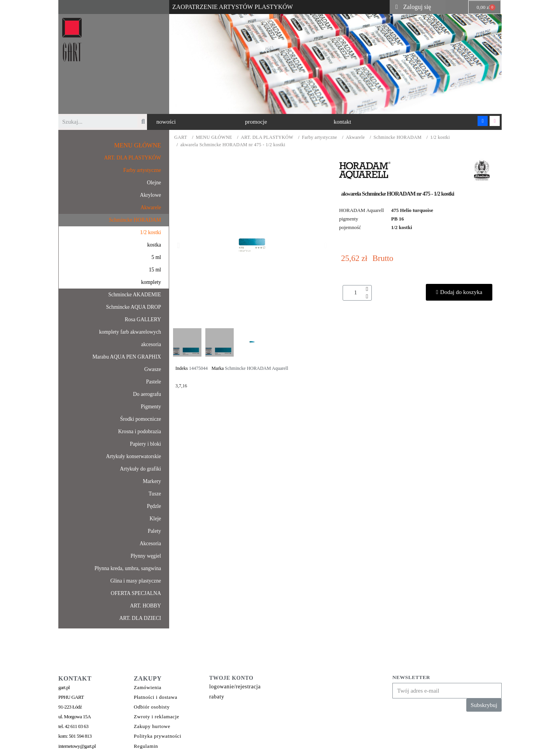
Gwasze (153, 369)
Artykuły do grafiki (140, 469)
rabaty (217, 697)
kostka (154, 245)
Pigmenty (151, 407)
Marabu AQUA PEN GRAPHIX (127, 357)
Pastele (153, 382)
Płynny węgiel (146, 556)
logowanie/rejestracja (235, 687)
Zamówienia (148, 687)
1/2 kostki (440, 137)
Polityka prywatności (157, 736)
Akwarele (355, 137)
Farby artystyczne (319, 137)
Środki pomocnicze (141, 419)
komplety (151, 282)
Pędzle (154, 506)
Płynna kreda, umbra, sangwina (128, 568)
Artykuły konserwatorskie (133, 456)
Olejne (154, 183)
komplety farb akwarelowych (130, 332)
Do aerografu (147, 394)
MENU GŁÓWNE (214, 137)
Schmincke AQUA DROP (134, 307)
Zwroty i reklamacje (157, 717)
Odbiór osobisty (152, 707)
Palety (154, 531)
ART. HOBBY (145, 606)
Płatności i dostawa (156, 697)
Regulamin (146, 746)
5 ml (156, 257)
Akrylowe (150, 195)
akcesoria (151, 344)
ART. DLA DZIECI (140, 618)
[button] (166, 122)
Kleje (155, 519)
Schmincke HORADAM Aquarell (256, 368)
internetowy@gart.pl (77, 746)
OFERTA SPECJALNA (136, 593)
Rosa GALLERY (143, 319)
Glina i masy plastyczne (136, 581)
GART (181, 137)
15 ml (155, 270)
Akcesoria (150, 543)
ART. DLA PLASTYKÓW (267, 137)
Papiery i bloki (145, 444)
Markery (152, 481)
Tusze (155, 494)
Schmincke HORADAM (397, 137)
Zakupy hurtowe (152, 726)
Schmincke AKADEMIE (135, 295)
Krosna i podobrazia (140, 431)
